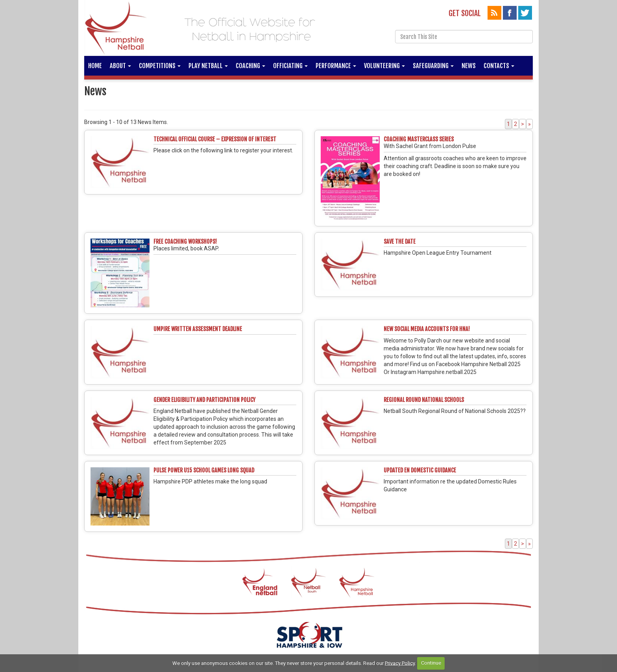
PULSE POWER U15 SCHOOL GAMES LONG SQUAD (204, 470)
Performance (336, 66)
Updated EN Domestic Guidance (420, 470)
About (120, 66)
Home (95, 66)
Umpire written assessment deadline (198, 329)
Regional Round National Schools (424, 400)
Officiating (290, 66)
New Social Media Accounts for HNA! (427, 329)
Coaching (250, 66)
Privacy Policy (400, 663)
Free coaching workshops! (185, 242)
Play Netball (208, 66)
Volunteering (384, 66)
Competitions (160, 66)
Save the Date (400, 242)
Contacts (499, 66)
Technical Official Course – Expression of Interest (215, 139)
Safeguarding (433, 66)
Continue (431, 663)
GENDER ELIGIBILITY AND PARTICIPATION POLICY (204, 400)
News (469, 66)
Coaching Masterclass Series (419, 139)
